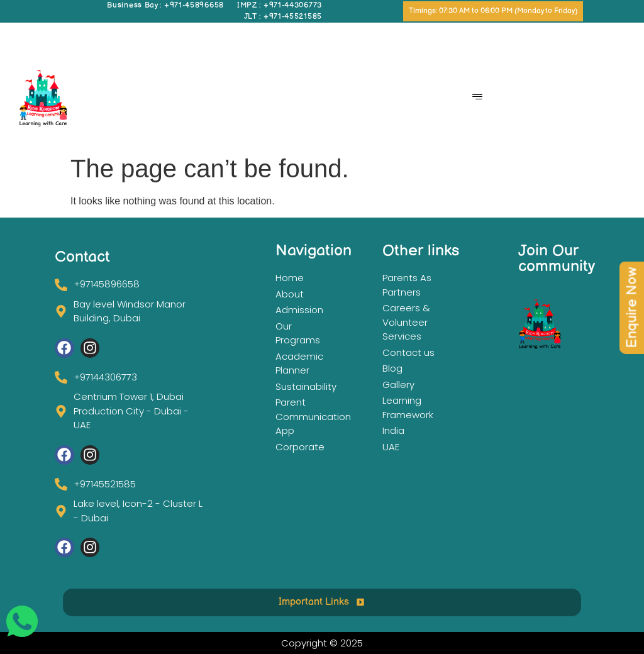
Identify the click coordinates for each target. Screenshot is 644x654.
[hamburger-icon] (478, 98)
